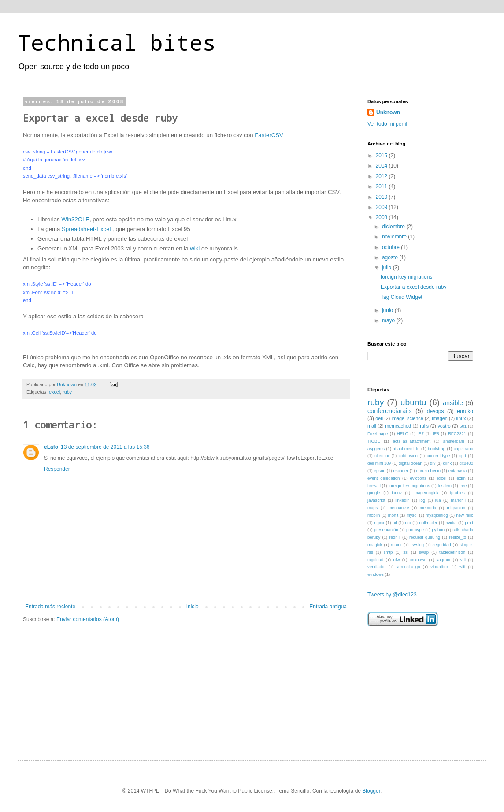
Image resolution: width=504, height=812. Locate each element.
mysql (412, 515)
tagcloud (375, 560)
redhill (395, 537)
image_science (408, 418)
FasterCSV (269, 135)
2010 (382, 197)
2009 (382, 207)
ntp (408, 523)
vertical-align (408, 567)
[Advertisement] (411, 686)
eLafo (51, 447)
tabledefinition (452, 552)
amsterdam (454, 441)
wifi (462, 567)
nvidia (451, 523)
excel (54, 392)
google (374, 493)
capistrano (463, 449)
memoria (428, 508)
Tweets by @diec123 (392, 595)
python (438, 530)
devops (435, 411)
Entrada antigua (328, 607)
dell (379, 418)
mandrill (458, 500)
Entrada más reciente (50, 607)
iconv (397, 493)
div (433, 463)
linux (461, 418)
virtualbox (439, 567)
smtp (388, 552)
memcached (398, 426)
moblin (374, 515)
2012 (382, 176)
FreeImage (378, 434)
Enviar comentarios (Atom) (88, 619)
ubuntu (413, 402)
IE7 (420, 434)
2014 (382, 166)
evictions (418, 478)
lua (438, 500)
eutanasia (458, 471)
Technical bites (117, 42)
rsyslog (417, 545)
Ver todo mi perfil (387, 124)
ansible (453, 403)
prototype (415, 530)
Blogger (371, 791)
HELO (403, 434)
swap (424, 552)
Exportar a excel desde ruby (413, 287)
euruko (465, 411)
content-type (439, 456)
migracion (456, 508)
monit (393, 515)
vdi (463, 560)
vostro (444, 426)
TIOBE (374, 441)
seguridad (442, 545)
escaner (401, 471)
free (463, 486)
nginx (379, 523)
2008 (382, 217)
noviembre (395, 237)
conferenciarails (390, 411)
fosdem (445, 486)
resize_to (458, 537)
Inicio (193, 607)
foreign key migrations (406, 277)
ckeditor (382, 456)
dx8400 (466, 463)
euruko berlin (428, 471)
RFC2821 (457, 434)
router (396, 545)
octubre (391, 247)
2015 (382, 156)
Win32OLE (75, 219)
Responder (57, 469)
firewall (374, 486)
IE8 (436, 434)
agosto (391, 257)
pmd (469, 523)
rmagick (375, 545)
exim (461, 478)
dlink (448, 463)
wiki (195, 248)
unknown (418, 560)
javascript (376, 500)
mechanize (399, 508)
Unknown (388, 112)
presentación (386, 530)
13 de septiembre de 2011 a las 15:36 (105, 447)
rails (424, 426)
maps (372, 508)
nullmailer (428, 523)
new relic (465, 515)
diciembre (394, 227)
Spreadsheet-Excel (86, 229)
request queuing (425, 537)
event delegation (384, 478)
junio (388, 310)
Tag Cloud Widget (402, 297)
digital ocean (411, 463)
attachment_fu (406, 449)
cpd (462, 456)
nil (395, 523)
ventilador (377, 567)
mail (372, 426)
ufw (397, 560)
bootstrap (437, 449)
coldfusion (408, 456)
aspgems (376, 449)
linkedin (402, 500)
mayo (389, 320)
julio (387, 268)
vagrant (443, 560)
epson (380, 471)
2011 (382, 186)
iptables (458, 493)
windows (376, 574)
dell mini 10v (379, 463)
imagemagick (426, 493)
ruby (67, 392)
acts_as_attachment (411, 441)
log (422, 500)
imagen (439, 418)
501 (463, 426)
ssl (406, 552)
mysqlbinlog (437, 515)
